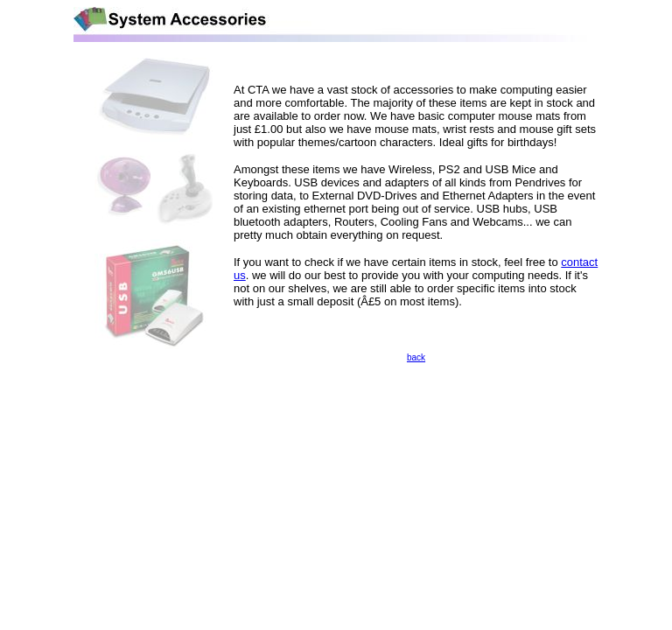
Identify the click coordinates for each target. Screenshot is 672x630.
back (416, 357)
